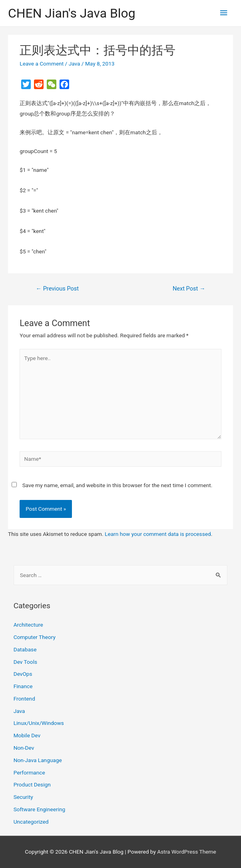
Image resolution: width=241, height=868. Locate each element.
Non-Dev (24, 748)
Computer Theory (35, 637)
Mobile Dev (27, 735)
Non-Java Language (38, 760)
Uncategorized (31, 822)
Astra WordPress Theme (186, 852)
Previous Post (57, 289)
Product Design (32, 784)
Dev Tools (25, 662)
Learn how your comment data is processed (158, 534)
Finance (23, 686)
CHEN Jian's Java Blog (72, 13)
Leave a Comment (42, 64)
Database (25, 649)
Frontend (24, 699)
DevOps (23, 674)
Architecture (28, 625)
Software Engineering (40, 809)
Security (23, 797)
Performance (29, 772)
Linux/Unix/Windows (39, 723)
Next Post (189, 289)
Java (75, 64)
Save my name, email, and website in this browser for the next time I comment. (118, 485)
